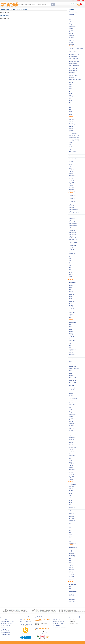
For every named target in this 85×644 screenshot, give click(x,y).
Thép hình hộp (72, 196)
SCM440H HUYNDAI (73, 78)
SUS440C (71, 305)
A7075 (70, 540)
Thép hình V (71, 208)
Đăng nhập (81, 1)
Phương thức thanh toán (6, 623)
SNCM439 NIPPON (73, 56)
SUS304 (71, 290)
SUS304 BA (71, 295)
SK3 (70, 267)
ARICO (70, 318)
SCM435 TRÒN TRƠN (74, 60)
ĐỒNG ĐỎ (71, 16)
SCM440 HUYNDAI (73, 51)
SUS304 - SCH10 (72, 377)
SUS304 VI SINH (72, 383)
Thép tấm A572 (72, 222)
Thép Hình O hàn (72, 234)
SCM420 (71, 274)
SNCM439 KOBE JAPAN (74, 55)
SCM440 (71, 106)
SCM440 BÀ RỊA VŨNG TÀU (75, 79)
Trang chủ (3, 9)
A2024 (70, 524)
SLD (70, 108)
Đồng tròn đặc (17, 9)
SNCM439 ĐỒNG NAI (73, 72)
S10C (70, 266)
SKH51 (70, 115)
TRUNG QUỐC (72, 125)
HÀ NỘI (70, 25)
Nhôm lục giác (73, 592)
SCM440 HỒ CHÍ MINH (74, 67)
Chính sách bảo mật (5, 635)
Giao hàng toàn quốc (6, 627)
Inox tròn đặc (72, 322)
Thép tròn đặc (73, 246)
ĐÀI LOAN (71, 123)
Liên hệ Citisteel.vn (5, 620)
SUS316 (71, 298)
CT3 (70, 104)
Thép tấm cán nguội (73, 224)
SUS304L (71, 291)
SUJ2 (70, 255)
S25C (70, 262)
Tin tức (54, 617)
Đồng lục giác (73, 159)
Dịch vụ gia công (56, 625)
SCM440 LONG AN (73, 69)
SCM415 (71, 276)
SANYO (70, 90)
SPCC (70, 102)
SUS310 (71, 297)
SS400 (70, 101)
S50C (70, 411)
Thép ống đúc (72, 484)
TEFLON (71, 395)
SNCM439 (71, 278)
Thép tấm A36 (72, 218)
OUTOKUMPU (72, 312)
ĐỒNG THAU (72, 14)
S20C (70, 264)
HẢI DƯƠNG (71, 37)
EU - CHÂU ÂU (72, 519)
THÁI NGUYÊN (72, 191)
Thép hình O (72, 230)
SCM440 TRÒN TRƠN (74, 58)
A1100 (70, 522)
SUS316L (71, 300)
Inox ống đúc (72, 366)
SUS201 (71, 288)
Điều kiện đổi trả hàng (6, 631)
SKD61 (70, 113)
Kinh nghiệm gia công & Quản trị (60, 627)
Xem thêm (71, 46)
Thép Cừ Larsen (73, 243)
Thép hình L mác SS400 (74, 213)
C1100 (70, 18)
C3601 (70, 20)
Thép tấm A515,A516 (73, 220)
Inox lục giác (72, 359)
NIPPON (71, 87)
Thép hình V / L (72, 202)
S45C (70, 259)
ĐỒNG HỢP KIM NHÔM (74, 141)
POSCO (70, 316)
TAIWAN (71, 99)
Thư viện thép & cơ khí (58, 629)
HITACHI (71, 85)
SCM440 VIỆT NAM (73, 71)
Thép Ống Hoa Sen (73, 236)
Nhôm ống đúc (72, 585)
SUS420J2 (71, 333)
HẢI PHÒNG (71, 39)
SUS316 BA (71, 302)
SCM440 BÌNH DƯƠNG (74, 65)
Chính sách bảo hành (6, 633)
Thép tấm (71, 83)
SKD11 (70, 111)
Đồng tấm (71, 119)
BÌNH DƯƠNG (72, 32)
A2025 (70, 526)
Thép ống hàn (72, 283)
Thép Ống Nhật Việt (73, 240)
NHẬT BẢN (71, 97)
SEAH (70, 92)
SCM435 (71, 273)
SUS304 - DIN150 (73, 381)
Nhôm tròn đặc (73, 548)
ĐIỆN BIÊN (25, 9)
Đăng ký (73, 1)
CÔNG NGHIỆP (72, 388)
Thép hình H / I (72, 199)
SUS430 (71, 304)
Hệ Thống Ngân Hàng (6, 625)
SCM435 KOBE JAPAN (74, 53)
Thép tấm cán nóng (73, 225)
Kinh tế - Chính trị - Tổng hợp (59, 623)
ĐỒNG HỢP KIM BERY (74, 137)
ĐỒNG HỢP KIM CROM (74, 136)
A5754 (70, 534)
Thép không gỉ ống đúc (74, 369)
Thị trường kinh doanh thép (59, 622)
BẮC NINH (71, 43)
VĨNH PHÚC (71, 189)
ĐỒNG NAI (71, 30)
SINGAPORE (72, 517)
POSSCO (71, 94)
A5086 (70, 531)
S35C (70, 260)
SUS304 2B (71, 293)
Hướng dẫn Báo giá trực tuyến (8, 622)
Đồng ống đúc (72, 156)
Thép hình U (72, 216)
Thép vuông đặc (73, 398)
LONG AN (71, 34)
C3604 (70, 23)
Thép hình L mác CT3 (73, 209)
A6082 (70, 538)
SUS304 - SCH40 (72, 379)
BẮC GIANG (71, 44)
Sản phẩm (10, 9)
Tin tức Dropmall (56, 620)
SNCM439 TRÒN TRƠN (74, 62)
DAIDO (70, 88)
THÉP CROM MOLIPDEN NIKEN (76, 49)
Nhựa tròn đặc (73, 435)
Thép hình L (71, 206)
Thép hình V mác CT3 (73, 204)
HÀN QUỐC (71, 95)
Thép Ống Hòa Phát (73, 238)
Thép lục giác (72, 448)
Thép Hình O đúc (72, 233)
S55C (70, 257)
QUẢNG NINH (72, 41)
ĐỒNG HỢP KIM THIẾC (74, 139)
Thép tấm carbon (72, 227)
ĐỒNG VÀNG (72, 132)
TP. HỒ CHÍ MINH (73, 27)
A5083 (70, 529)
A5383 (70, 533)
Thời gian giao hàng (5, 629)
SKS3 (70, 109)
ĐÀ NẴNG (71, 29)
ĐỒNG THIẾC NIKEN (73, 134)
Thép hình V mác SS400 (74, 211)
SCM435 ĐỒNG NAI (73, 74)
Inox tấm (71, 285)
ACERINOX (71, 314)
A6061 (70, 536)
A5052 (70, 527)
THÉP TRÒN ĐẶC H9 (73, 76)
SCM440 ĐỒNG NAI (73, 64)
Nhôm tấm (71, 511)
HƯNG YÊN (71, 36)
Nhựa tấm (71, 386)
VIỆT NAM (71, 127)
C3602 (70, 21)
